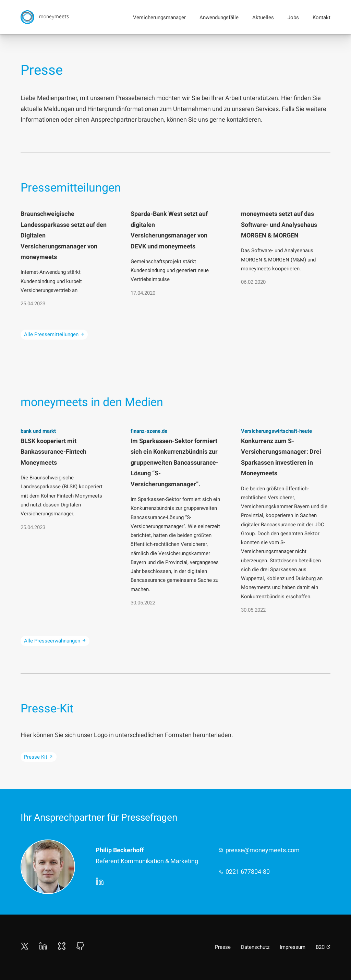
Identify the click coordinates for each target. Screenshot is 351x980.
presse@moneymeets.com (263, 850)
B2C (323, 947)
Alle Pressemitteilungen (54, 334)
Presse (223, 947)
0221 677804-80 (248, 872)
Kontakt (322, 17)
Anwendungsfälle (219, 17)
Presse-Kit (39, 757)
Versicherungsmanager (159, 17)
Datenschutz (255, 947)
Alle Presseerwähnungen (55, 641)
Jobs (293, 17)
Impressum (293, 947)
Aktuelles (263, 17)
